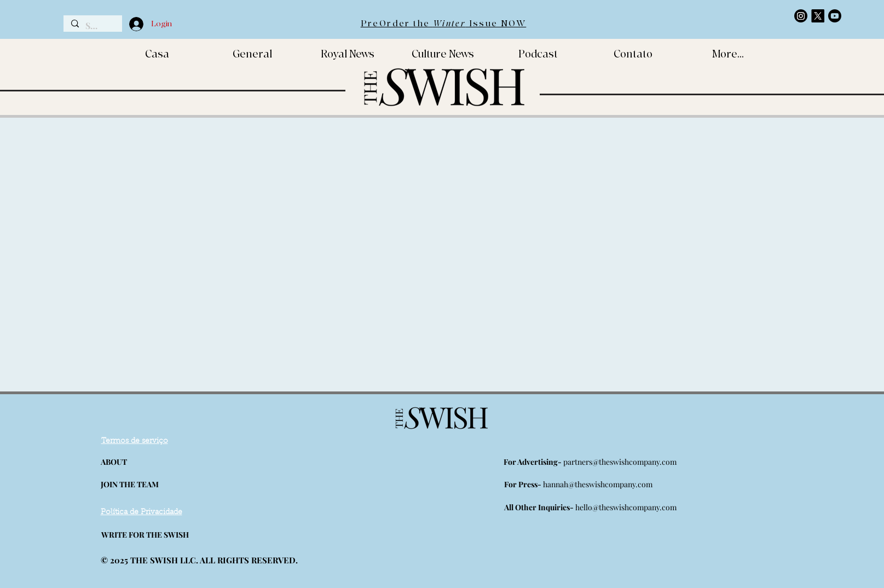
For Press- (524, 484)
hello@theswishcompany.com (626, 507)
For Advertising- (533, 462)
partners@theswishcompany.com (620, 462)
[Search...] (92, 26)
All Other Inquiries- (540, 507)
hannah (556, 484)
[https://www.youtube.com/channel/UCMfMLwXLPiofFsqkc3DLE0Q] (835, 16)
